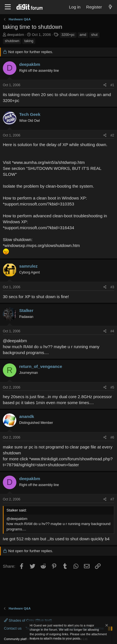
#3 (112, 287)
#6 (112, 437)
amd (83, 35)
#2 (112, 135)
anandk (27, 416)
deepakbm (16, 35)
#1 (112, 85)
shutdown (12, 41)
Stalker (26, 310)
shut (95, 35)
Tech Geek (30, 114)
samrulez (28, 266)
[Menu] (8, 7)
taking (29, 41)
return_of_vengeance (41, 366)
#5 (112, 387)
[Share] (105, 85)
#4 (112, 331)
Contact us (13, 628)
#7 (112, 499)
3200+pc (68, 35)
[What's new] (110, 7)
